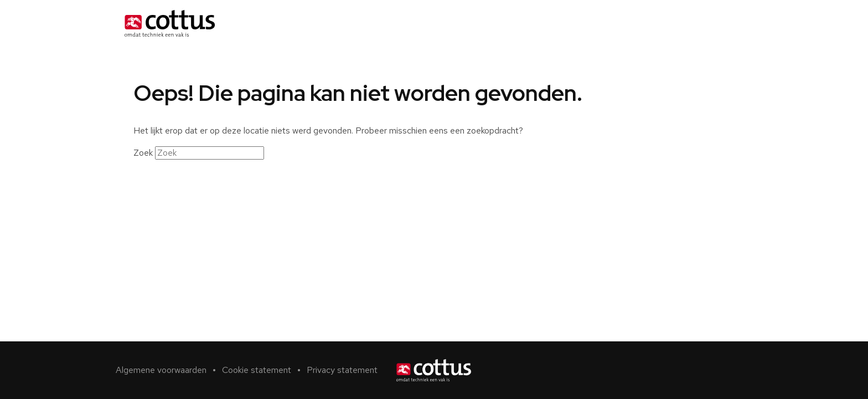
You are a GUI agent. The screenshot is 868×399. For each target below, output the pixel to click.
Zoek (143, 153)
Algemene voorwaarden (161, 370)
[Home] (170, 23)
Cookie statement (257, 370)
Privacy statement (342, 370)
